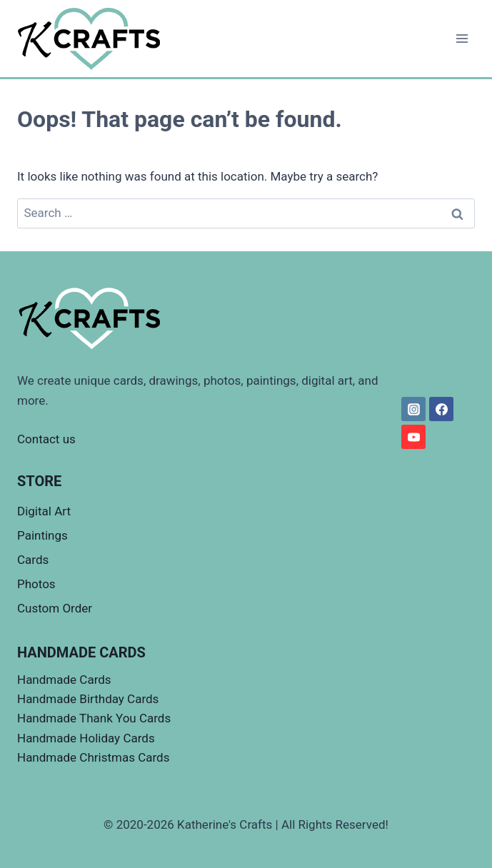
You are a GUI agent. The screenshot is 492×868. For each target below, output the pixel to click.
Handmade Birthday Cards (88, 699)
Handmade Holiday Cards (86, 738)
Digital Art (44, 511)
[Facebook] (441, 409)
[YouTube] (413, 437)
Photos (36, 584)
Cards (33, 560)
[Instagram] (413, 409)
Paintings (42, 535)
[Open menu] (462, 38)
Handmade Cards (64, 680)
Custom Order (55, 608)
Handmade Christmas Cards (93, 757)
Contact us (46, 439)
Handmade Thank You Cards (94, 718)
